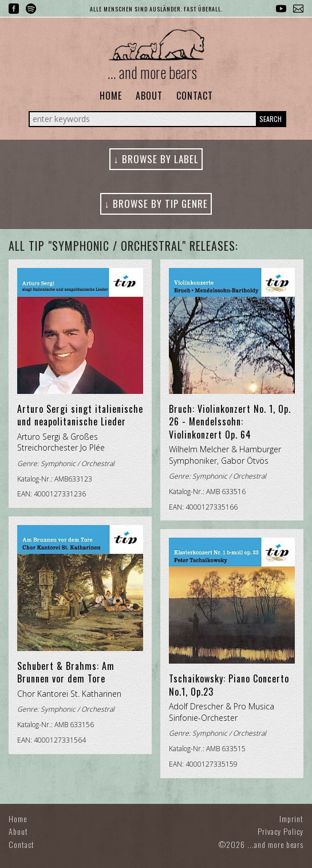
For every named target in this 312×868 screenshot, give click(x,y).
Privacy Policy (281, 831)
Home (111, 96)
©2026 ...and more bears (261, 844)
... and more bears (152, 72)
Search (270, 119)
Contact (195, 96)
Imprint (291, 818)
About (149, 96)
